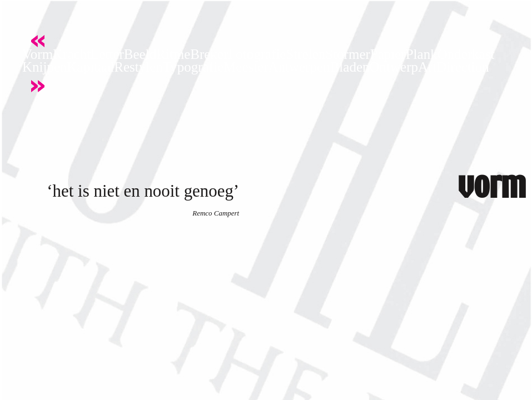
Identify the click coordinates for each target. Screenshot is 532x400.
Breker (209, 54)
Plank (422, 54)
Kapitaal (91, 67)
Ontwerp (394, 67)
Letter (107, 54)
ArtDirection (454, 67)
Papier (388, 54)
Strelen (305, 54)
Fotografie (257, 54)
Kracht (72, 54)
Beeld (140, 54)
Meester (246, 67)
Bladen (350, 67)
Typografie (193, 67)
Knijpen (45, 67)
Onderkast (466, 54)
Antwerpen (299, 67)
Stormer (348, 54)
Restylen (138, 67)
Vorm (38, 54)
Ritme (173, 54)
